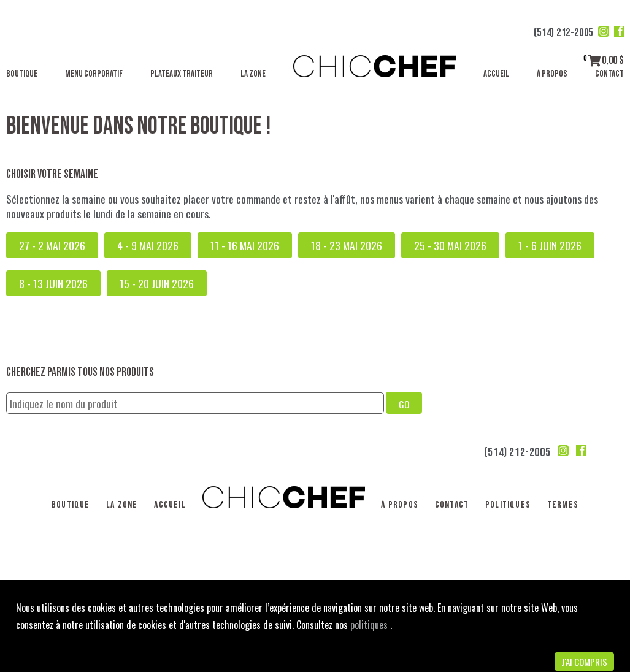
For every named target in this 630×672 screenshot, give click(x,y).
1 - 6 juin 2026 (550, 245)
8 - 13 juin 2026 (53, 283)
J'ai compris (584, 662)
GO (404, 404)
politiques (370, 625)
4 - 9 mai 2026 (148, 245)
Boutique (22, 74)
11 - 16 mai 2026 (245, 245)
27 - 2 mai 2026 (52, 245)
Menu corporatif (94, 74)
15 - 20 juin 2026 (157, 283)
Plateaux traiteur (182, 74)
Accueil (496, 74)
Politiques (508, 505)
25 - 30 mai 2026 (450, 245)
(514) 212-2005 (563, 33)
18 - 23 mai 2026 (347, 245)
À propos (552, 74)
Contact (609, 74)
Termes (563, 505)
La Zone (253, 74)
